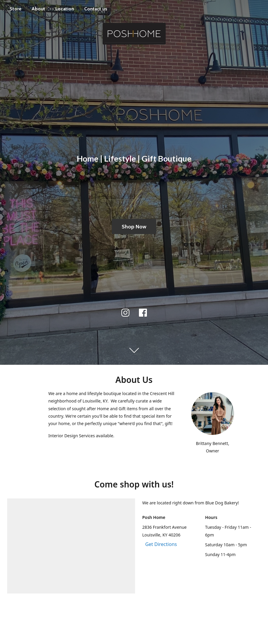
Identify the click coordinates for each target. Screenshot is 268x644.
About (38, 9)
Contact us (96, 9)
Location (65, 9)
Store (15, 9)
